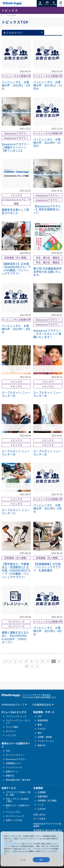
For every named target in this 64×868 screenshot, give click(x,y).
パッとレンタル (13, 812)
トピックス (11, 735)
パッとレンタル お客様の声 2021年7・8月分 (16, 329)
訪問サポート (12, 772)
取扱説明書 (43, 720)
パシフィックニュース (16, 716)
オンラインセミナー (15, 755)
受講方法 (10, 776)
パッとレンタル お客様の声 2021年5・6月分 (47, 508)
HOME (1, 16)
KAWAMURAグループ (13, 704)
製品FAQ (42, 745)
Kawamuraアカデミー (16, 759)
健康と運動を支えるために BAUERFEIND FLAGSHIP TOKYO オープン (16, 637)
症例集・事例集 (45, 737)
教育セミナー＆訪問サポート (18, 807)
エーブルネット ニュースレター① (16, 511)
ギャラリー (11, 731)
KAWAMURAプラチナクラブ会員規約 (47, 825)
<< (5, 661)
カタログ (42, 729)
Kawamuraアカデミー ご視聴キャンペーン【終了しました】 (15, 147)
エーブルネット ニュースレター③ (16, 453)
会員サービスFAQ (14, 820)
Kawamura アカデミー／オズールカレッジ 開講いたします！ (47, 334)
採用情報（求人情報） (48, 801)
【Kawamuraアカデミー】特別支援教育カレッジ (47, 209)
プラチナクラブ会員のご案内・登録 (18, 794)
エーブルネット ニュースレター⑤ (16, 394)
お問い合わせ (39, 815)
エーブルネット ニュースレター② (47, 453)
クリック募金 (12, 727)
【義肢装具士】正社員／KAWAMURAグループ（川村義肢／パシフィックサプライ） (16, 269)
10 (27, 666)
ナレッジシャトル (14, 767)
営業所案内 (43, 796)
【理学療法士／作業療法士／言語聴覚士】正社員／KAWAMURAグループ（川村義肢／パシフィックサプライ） (16, 570)
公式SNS (42, 809)
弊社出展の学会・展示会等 (18, 780)
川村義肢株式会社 (42, 704)
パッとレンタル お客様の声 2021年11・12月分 (48, 85)
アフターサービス (46, 741)
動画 (40, 725)
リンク (41, 805)
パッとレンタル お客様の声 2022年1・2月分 (16, 85)
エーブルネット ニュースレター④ (47, 394)
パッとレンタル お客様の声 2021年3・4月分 (47, 631)
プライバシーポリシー (12, 844)
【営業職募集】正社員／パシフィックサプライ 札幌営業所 (47, 567)
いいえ (23, 860)
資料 (40, 733)
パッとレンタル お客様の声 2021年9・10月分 (47, 142)
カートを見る (39, 819)
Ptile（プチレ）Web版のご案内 (17, 800)
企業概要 (42, 792)
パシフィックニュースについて (18, 722)
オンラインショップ (15, 816)
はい (41, 860)
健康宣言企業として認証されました (15, 211)
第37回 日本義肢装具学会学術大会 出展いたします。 (47, 272)
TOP (8, 751)
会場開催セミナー (14, 763)
